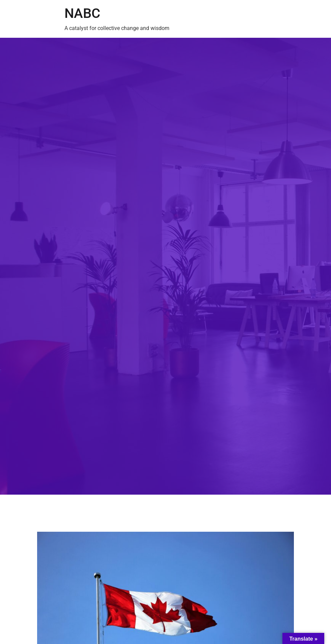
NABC (82, 13)
